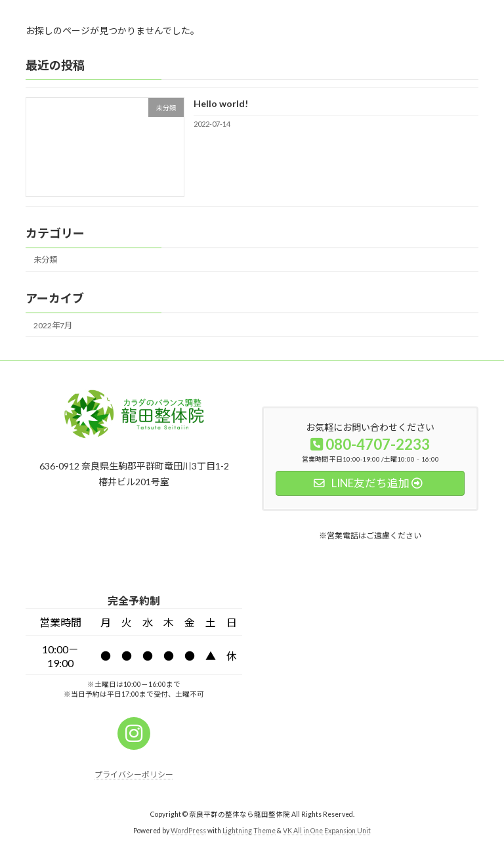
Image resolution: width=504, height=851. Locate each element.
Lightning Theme (249, 831)
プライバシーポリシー (134, 775)
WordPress (188, 831)
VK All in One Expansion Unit (327, 831)
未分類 (45, 260)
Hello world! (221, 103)
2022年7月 (53, 325)
